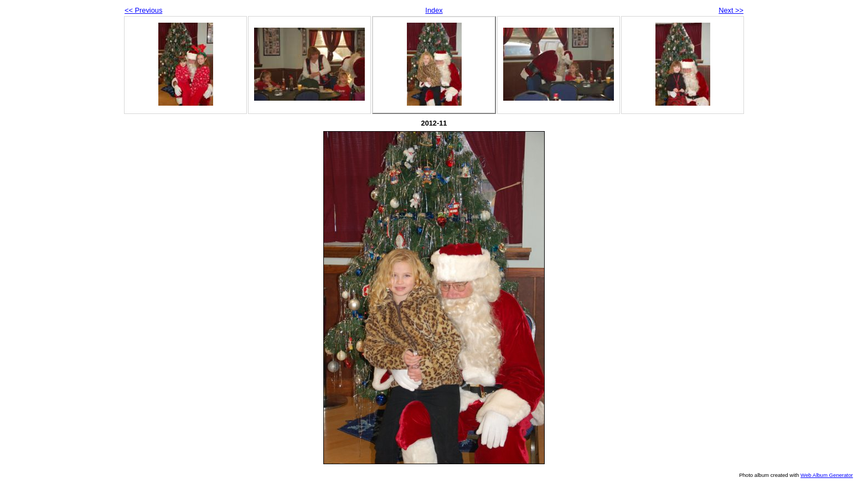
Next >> (731, 10)
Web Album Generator (827, 475)
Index (434, 10)
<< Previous (143, 10)
